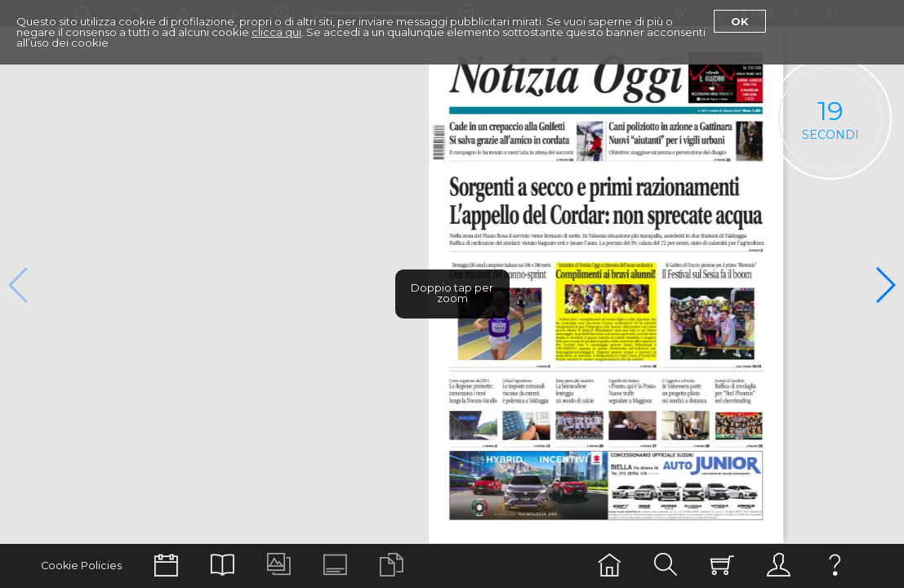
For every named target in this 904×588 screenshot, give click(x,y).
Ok (740, 21)
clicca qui (276, 32)
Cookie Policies (81, 566)
